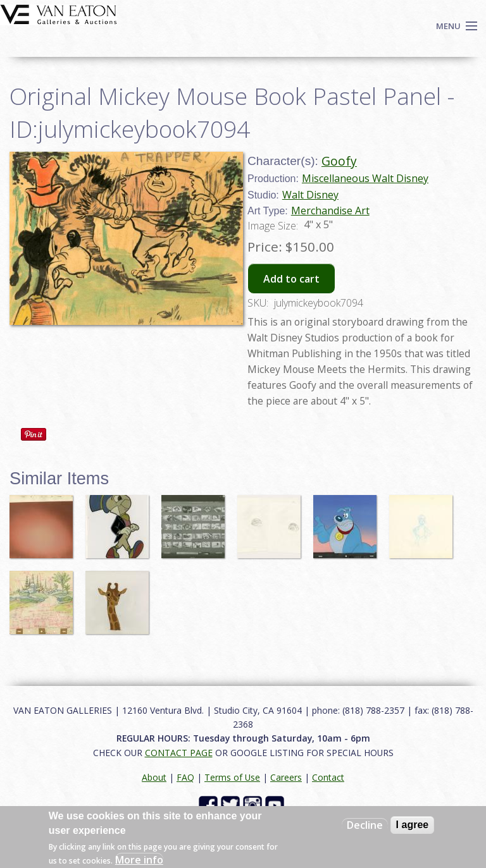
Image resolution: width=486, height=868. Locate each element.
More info (139, 860)
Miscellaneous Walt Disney (365, 178)
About (154, 777)
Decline (365, 825)
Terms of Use (232, 777)
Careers (286, 777)
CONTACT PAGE (179, 753)
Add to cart (291, 279)
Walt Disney (310, 195)
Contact (328, 777)
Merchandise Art (330, 211)
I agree (413, 825)
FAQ (185, 777)
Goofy (339, 161)
